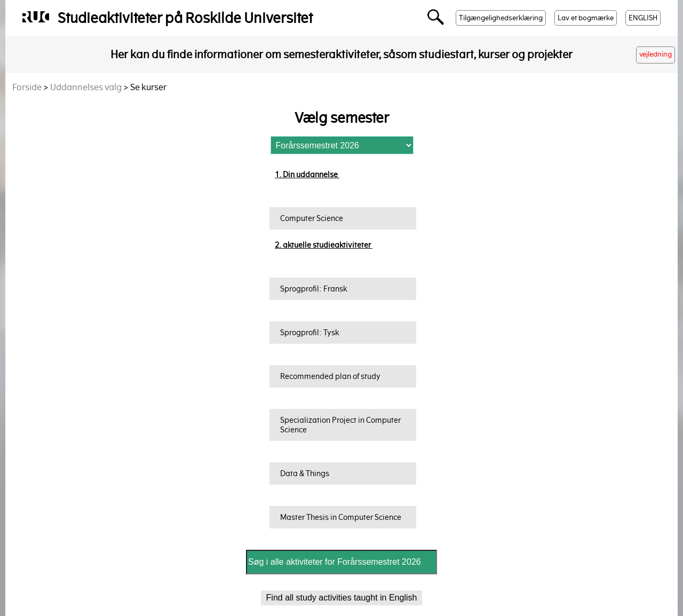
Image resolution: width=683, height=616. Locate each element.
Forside (27, 87)
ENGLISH (643, 18)
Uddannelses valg (86, 87)
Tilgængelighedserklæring (501, 18)
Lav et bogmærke (586, 18)
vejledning (656, 54)
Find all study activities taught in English (342, 598)
